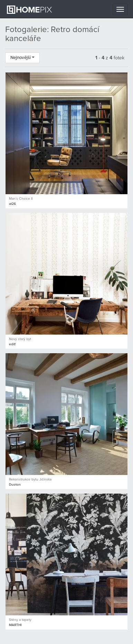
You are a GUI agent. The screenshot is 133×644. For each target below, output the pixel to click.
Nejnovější (22, 58)
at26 (12, 204)
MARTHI (15, 625)
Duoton (15, 485)
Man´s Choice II (21, 199)
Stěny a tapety (20, 620)
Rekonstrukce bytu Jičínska (30, 479)
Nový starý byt (20, 339)
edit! (12, 344)
